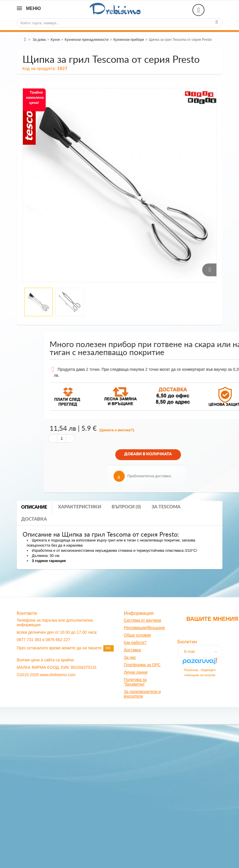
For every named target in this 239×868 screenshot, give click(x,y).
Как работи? (135, 643)
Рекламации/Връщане (144, 628)
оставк (133, 650)
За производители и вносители (142, 694)
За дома (39, 40)
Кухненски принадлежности (86, 40)
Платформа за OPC (142, 665)
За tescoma (166, 507)
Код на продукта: (39, 68)
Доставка (34, 519)
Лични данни (136, 672)
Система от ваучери (143, 620)
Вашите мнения (212, 619)
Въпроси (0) (126, 507)
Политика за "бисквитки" (135, 682)
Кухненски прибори (129, 40)
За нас (130, 657)
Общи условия (137, 635)
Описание (34, 507)
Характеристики (80, 507)
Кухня (55, 40)
